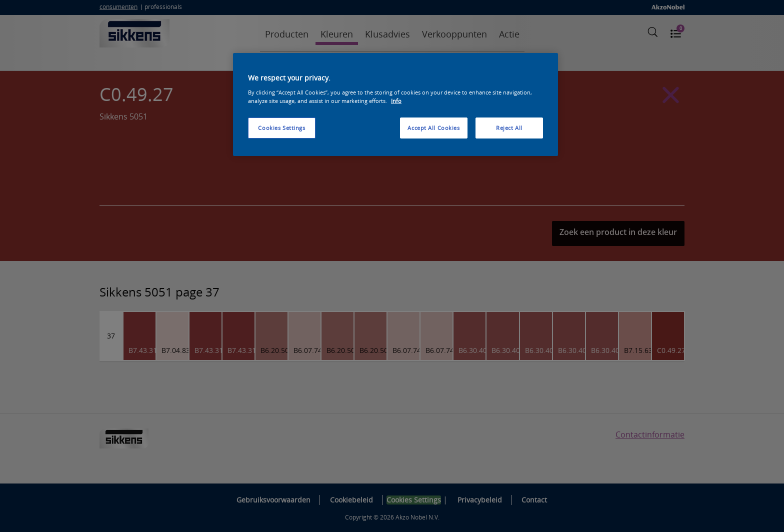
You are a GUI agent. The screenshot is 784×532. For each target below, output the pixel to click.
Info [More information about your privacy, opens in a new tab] (396, 101)
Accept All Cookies (433, 128)
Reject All (509, 128)
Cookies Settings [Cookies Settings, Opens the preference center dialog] (281, 128)
